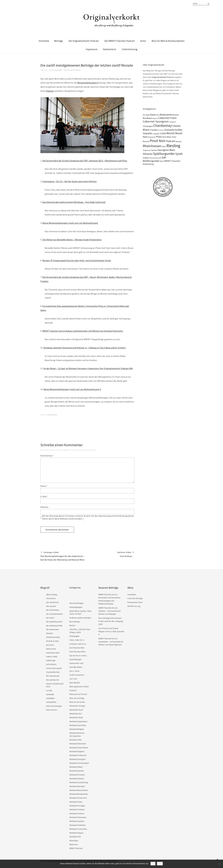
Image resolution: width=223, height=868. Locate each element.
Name (44, 486)
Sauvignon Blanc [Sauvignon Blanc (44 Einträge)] (166, 150)
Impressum (92, 49)
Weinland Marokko (77, 786)
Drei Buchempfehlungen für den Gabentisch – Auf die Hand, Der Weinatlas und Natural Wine (64, 556)
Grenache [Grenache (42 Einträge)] (169, 130)
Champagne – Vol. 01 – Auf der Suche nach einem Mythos (70, 181)
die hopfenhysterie (54, 622)
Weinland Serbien (77, 813)
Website (44, 507)
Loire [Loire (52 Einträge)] (163, 133)
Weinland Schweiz (77, 809)
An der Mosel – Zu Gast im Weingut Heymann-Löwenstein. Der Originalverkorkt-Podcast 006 (88, 368)
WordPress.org (134, 606)
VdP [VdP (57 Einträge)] (164, 157)
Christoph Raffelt (57, 70)
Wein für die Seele (77, 702)
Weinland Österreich (78, 798)
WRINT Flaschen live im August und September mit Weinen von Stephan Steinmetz (83, 331)
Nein (160, 864)
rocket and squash (54, 668)
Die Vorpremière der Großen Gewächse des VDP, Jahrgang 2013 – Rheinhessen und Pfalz (85, 161)
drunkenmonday (53, 637)
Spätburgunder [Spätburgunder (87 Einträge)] (164, 154)
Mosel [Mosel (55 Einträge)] (179, 133)
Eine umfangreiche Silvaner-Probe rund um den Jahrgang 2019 (111, 621)
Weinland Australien (78, 725)
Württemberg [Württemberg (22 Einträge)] (148, 164)
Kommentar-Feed (135, 602)
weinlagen (50, 698)
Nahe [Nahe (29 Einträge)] (145, 137)
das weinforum (52, 602)
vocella (49, 690)
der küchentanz (53, 610)
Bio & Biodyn (75, 622)
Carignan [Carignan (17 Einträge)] (173, 122)
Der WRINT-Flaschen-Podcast (120, 41)
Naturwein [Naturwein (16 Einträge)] (152, 137)
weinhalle (50, 694)
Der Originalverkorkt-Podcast (84, 41)
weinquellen (51, 702)
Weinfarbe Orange (77, 706)
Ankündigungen (76, 607)
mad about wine (53, 653)
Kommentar (47, 456)
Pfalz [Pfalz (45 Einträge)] (159, 137)
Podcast (50, 91)
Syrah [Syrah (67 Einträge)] (179, 154)
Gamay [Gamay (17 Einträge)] (161, 130)
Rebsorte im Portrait (78, 694)
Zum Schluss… (126, 554)
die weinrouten (52, 629)
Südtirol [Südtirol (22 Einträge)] (146, 158)
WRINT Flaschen (76, 848)
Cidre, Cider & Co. (77, 640)
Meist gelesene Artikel (79, 687)
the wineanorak (53, 676)
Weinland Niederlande (79, 794)
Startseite (44, 41)
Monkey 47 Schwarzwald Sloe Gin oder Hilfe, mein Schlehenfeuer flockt (77, 260)
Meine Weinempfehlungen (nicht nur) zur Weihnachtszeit (70, 223)
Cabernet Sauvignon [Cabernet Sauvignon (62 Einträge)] (156, 121)
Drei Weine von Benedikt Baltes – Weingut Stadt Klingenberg (72, 240)
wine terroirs (52, 710)
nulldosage (51, 660)
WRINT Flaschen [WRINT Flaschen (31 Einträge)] (172, 161)
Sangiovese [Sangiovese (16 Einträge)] (147, 150)
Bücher (72, 625)
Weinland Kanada (77, 771)
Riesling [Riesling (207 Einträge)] (173, 146)
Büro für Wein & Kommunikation (168, 41)
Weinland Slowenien (78, 817)
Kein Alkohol (75, 683)
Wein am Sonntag (77, 698)
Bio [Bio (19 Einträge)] (158, 115)
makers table (52, 657)
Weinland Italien (76, 767)
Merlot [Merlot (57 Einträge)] (171, 133)
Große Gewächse (77, 675)
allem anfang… (52, 594)
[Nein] (219, 864)
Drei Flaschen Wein (77, 652)
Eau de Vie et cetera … (79, 656)
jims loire (50, 645)
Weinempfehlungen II (88, 83)
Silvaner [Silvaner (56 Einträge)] (148, 154)
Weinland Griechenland (79, 763)
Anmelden (132, 594)
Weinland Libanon (77, 779)
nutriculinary (51, 664)
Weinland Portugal (77, 806)
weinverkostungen (54, 706)
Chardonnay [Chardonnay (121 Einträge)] (163, 126)
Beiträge (59, 41)
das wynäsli (51, 606)
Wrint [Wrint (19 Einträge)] (162, 161)
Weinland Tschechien (78, 829)
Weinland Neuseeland (79, 790)
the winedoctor (53, 680)
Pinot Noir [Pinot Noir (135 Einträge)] (158, 141)
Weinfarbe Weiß (76, 717)
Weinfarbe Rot (76, 714)
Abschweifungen (52, 415)
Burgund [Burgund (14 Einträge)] (155, 118)
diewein (49, 633)
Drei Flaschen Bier (77, 648)
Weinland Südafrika (78, 825)
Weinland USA (75, 837)
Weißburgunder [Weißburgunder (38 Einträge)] (151, 161)
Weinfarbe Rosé (76, 710)
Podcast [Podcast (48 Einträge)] (171, 141)
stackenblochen (53, 672)
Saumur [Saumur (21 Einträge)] (154, 150)
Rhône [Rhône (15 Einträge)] (164, 147)
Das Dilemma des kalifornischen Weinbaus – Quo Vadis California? (74, 202)
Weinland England (77, 751)
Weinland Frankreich (78, 755)
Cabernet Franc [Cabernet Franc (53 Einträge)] (168, 118)
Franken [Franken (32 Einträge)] (154, 130)
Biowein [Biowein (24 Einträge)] (176, 115)
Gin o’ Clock (74, 671)
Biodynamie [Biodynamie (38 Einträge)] (166, 115)
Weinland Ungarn (76, 833)
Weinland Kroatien (77, 775)
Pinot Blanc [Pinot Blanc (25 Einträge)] (167, 137)
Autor (143, 41)
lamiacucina (51, 649)
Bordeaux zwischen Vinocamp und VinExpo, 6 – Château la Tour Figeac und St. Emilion (85, 348)
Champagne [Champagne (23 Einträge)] (148, 126)
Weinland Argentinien (78, 721)
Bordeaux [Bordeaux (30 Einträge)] (147, 118)
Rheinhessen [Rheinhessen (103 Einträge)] (152, 146)
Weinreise (74, 844)
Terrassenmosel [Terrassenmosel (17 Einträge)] (155, 158)
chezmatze (51, 598)
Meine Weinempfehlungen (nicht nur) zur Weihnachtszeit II (72, 389)
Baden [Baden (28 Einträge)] (153, 115)
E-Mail (44, 496)
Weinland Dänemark (78, 744)
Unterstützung (130, 49)
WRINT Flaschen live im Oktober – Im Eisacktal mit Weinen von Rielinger (110, 611)
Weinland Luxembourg (79, 782)
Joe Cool (73, 679)
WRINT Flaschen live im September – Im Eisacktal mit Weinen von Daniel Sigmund (111, 642)
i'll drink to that (52, 641)
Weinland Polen (76, 802)
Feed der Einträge (135, 598)
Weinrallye (74, 841)
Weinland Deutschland (79, 748)
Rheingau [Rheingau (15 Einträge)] (179, 141)
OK (153, 864)
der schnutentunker (54, 614)
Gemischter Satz (77, 663)
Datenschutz (110, 49)
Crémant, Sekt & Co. (78, 644)
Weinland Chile (76, 740)
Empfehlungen (76, 659)
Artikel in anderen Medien (80, 618)
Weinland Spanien (77, 821)
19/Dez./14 (44, 70)
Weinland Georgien (77, 759)
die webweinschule (54, 626)
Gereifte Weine (76, 667)
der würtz (50, 618)
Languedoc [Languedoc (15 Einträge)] (156, 134)
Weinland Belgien (77, 729)
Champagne (74, 636)
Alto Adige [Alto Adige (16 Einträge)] (146, 115)
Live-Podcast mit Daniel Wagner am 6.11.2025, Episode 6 (111, 631)
